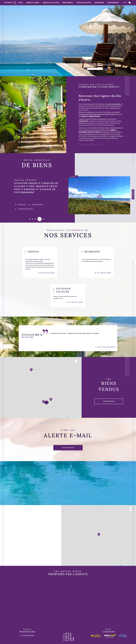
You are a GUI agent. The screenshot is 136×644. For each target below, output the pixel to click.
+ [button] (76, 359)
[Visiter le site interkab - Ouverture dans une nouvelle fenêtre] (110, 636)
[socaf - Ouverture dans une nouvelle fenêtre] (96, 636)
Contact (133, 194)
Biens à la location (51, 3)
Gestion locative (84, 3)
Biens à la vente (33, 3)
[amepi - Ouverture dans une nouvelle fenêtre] (123, 636)
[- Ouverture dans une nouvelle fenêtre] (110, 72)
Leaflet (62, 417)
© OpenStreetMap (74, 417)
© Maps (67, 417)
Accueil (20, 3)
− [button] (76, 362)
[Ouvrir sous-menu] (40, 2)
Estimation (99, 3)
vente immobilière (114, 104)
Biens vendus (68, 3)
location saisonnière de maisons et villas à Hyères (97, 114)
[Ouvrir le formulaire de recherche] (10, 3)
